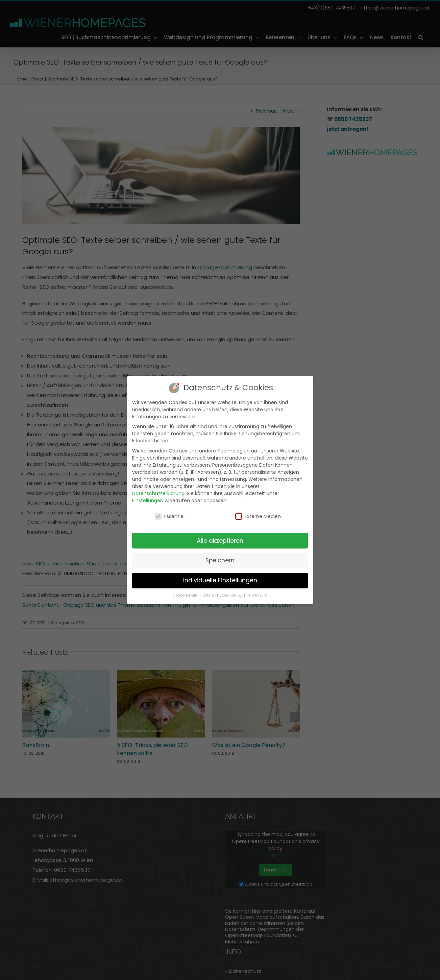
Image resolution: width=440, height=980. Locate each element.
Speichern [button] (220, 560)
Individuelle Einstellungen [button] (220, 580)
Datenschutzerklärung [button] (223, 595)
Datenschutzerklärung (158, 493)
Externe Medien (258, 516)
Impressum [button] (257, 595)
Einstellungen (148, 500)
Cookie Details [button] (186, 595)
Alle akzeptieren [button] (220, 540)
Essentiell (170, 516)
